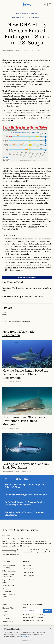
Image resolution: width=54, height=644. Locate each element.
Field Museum (8, 76)
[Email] (33, 611)
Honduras (44, 265)
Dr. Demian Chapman (20, 96)
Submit (47, 611)
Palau (27, 265)
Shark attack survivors (11, 219)
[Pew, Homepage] (27, 4)
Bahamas (8, 267)
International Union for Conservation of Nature (29, 84)
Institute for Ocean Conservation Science (20, 98)
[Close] (51, 629)
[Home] (20, 530)
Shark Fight (33, 226)
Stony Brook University (38, 74)
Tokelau (15, 267)
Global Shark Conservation (18, 333)
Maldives (36, 265)
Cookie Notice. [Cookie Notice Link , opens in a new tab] (25, 636)
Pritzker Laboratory (32, 193)
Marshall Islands (31, 267)
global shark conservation (29, 173)
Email (25, 607)
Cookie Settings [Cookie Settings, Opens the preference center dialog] (26, 640)
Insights (26, 562)
